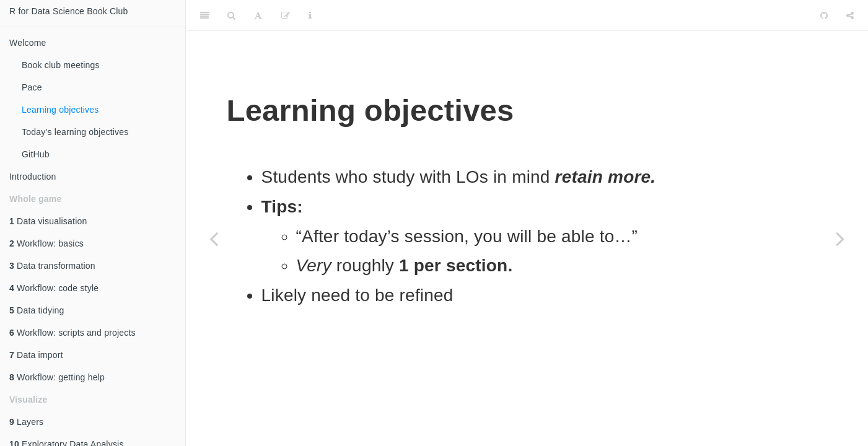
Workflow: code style (54, 288)
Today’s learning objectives (75, 132)
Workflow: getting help (57, 377)
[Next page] (840, 238)
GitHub (36, 154)
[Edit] (286, 15)
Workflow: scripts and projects (72, 333)
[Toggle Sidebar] (204, 15)
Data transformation (52, 266)
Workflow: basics (46, 243)
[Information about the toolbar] (310, 15)
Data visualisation (48, 221)
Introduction (33, 177)
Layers (26, 422)
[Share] (850, 15)
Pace (32, 87)
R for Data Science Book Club (69, 11)
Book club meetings (61, 65)
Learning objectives (60, 110)
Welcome (28, 43)
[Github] (824, 15)
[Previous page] (214, 238)
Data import (36, 355)
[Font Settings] (258, 15)
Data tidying (37, 310)
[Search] (231, 15)
